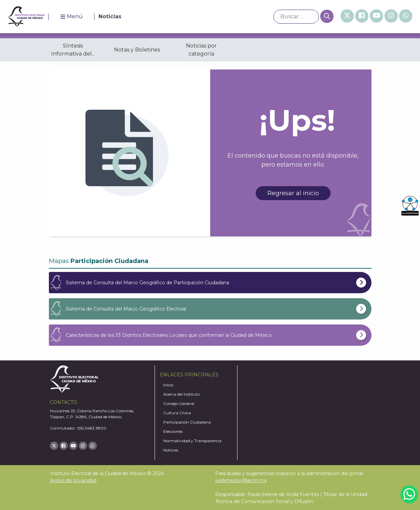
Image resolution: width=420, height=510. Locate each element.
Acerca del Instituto (182, 394)
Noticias (171, 450)
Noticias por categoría (201, 50)
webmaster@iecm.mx (241, 480)
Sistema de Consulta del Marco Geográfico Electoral (126, 309)
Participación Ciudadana (187, 422)
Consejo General (179, 403)
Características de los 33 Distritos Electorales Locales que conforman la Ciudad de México (169, 335)
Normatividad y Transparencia (192, 441)
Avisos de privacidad (73, 480)
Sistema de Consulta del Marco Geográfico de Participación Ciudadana (147, 283)
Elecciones (173, 431)
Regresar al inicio (293, 193)
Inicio (168, 385)
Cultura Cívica (177, 413)
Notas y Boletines (137, 50)
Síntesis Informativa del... (73, 50)
